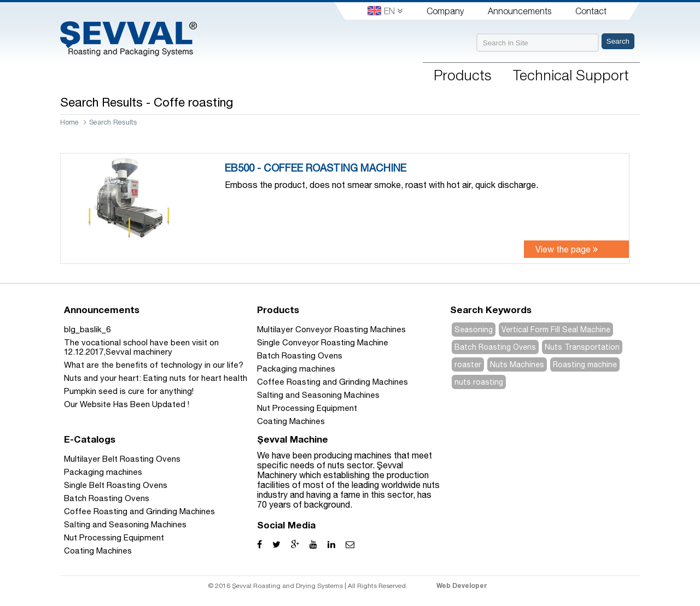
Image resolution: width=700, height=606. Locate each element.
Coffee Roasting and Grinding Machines (332, 382)
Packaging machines (296, 369)
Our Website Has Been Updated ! (127, 404)
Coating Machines (291, 421)
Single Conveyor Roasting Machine (323, 342)
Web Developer (462, 586)
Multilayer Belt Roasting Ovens (122, 459)
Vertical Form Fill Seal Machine (556, 330)
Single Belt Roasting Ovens (116, 485)
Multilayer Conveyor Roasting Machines (331, 329)
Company (445, 11)
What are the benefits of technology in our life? (154, 365)
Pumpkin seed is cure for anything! (129, 391)
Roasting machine (585, 364)
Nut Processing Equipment (307, 408)
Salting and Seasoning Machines (318, 395)
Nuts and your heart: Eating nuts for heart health (156, 378)
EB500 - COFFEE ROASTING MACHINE (316, 168)
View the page (567, 249)
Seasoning (474, 330)
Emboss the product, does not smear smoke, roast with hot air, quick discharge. (381, 185)
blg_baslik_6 (87, 329)
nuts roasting (479, 382)
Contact (591, 11)
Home (69, 122)
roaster (468, 364)
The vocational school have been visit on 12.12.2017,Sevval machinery (141, 347)
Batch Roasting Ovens (300, 355)
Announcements (520, 11)
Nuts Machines (517, 364)
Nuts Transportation (582, 347)
